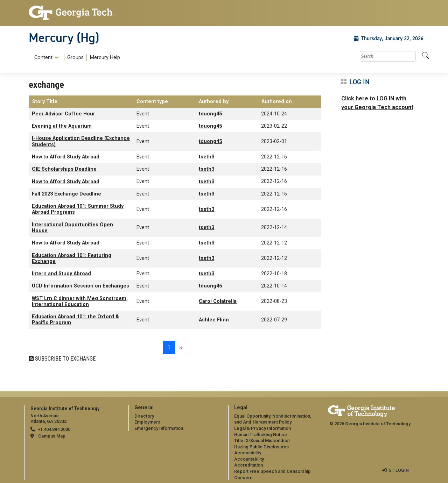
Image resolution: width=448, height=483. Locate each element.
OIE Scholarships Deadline (64, 169)
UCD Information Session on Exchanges (80, 286)
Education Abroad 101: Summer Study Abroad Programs (78, 209)
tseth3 (206, 157)
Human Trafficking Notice (261, 435)
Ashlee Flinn (214, 320)
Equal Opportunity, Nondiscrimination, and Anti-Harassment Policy (273, 419)
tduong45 (210, 114)
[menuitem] (76, 58)
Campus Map (52, 436)
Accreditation (248, 465)
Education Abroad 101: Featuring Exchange (72, 258)
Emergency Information (159, 428)
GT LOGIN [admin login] (399, 470)
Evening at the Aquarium (62, 126)
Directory (144, 416)
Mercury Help (105, 58)
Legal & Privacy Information (262, 428)
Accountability (249, 459)
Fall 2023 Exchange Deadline (66, 194)
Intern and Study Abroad (61, 274)
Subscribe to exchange (65, 359)
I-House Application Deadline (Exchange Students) (81, 141)
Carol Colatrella (218, 301)
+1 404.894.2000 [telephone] (54, 429)
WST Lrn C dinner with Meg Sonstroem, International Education (80, 301)
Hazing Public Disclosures (261, 447)
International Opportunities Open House (72, 228)
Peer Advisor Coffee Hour (64, 114)
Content (43, 58)
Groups (75, 58)
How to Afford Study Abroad (66, 157)
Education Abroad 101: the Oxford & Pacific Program (75, 320)
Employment (147, 422)
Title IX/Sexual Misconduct (262, 441)
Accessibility (248, 453)
